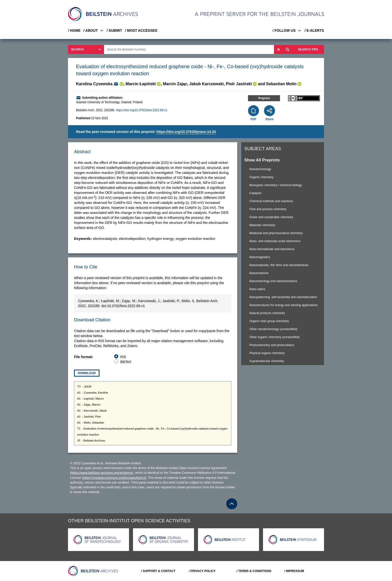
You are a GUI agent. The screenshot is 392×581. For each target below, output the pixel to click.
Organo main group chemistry (269, 321)
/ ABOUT (94, 30)
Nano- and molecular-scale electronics (275, 241)
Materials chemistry (262, 225)
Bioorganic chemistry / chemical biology (275, 185)
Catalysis (255, 193)
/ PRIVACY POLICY (202, 571)
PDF (253, 119)
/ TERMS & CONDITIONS (254, 571)
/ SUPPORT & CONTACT (158, 571)
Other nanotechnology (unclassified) (273, 329)
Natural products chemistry (267, 313)
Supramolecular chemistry (267, 361)
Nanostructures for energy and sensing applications (283, 305)
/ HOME (74, 30)
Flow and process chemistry (268, 209)
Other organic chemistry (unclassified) (274, 337)
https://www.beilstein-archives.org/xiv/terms (102, 473)
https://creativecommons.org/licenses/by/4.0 (114, 478)
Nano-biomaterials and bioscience (272, 249)
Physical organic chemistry (267, 353)
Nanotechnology (260, 169)
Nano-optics (257, 289)
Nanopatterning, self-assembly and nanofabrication (283, 297)
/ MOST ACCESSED (141, 30)
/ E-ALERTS (314, 30)
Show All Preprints (262, 160)
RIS (123, 357)
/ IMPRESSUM (294, 571)
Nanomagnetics (260, 257)
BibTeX (126, 362)
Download (87, 373)
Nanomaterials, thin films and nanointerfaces (279, 265)
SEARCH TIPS (308, 49)
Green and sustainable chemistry (271, 217)
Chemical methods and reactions (271, 201)
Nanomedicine (259, 273)
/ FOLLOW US (287, 30)
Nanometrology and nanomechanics (273, 281)
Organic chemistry (261, 177)
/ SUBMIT (114, 30)
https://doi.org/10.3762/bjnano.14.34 (186, 132)
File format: (83, 357)
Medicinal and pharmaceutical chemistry (276, 233)
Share (269, 119)
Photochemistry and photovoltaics (272, 345)
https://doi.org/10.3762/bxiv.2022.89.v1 (141, 110)
